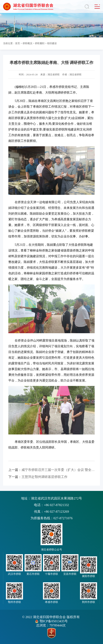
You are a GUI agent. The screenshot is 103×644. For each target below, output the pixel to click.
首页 (18, 43)
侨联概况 (27, 43)
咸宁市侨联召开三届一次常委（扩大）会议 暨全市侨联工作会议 (51, 470)
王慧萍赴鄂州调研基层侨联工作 (38, 477)
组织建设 (52, 43)
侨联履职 (40, 43)
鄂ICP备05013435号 (54, 621)
